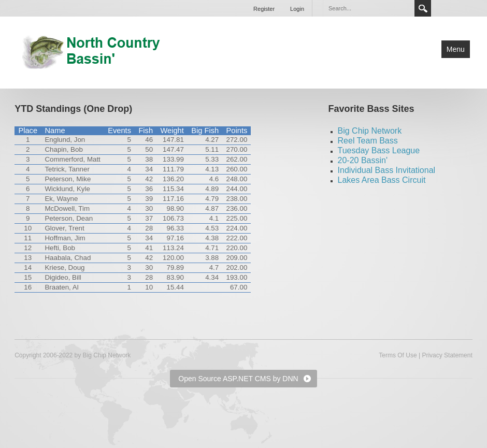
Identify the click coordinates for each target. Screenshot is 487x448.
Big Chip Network (370, 131)
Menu (456, 49)
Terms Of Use (398, 355)
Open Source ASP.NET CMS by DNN (238, 379)
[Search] (368, 8)
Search (423, 8)
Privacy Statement (447, 355)
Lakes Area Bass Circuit (382, 180)
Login (297, 9)
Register (264, 9)
